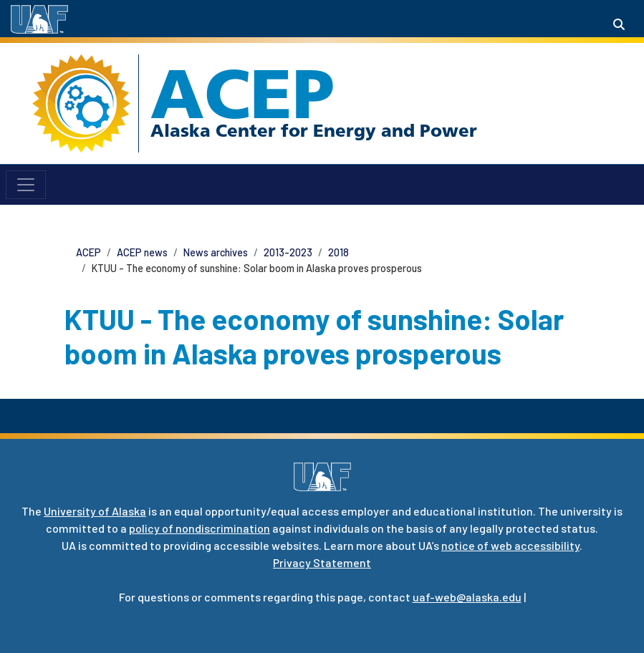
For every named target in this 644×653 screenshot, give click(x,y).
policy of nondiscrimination (200, 528)
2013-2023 (288, 252)
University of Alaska (95, 511)
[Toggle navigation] (26, 185)
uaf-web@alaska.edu (467, 597)
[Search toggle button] (619, 24)
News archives (216, 252)
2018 (338, 252)
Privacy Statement (322, 562)
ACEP (242, 94)
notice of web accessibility (510, 545)
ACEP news (142, 252)
